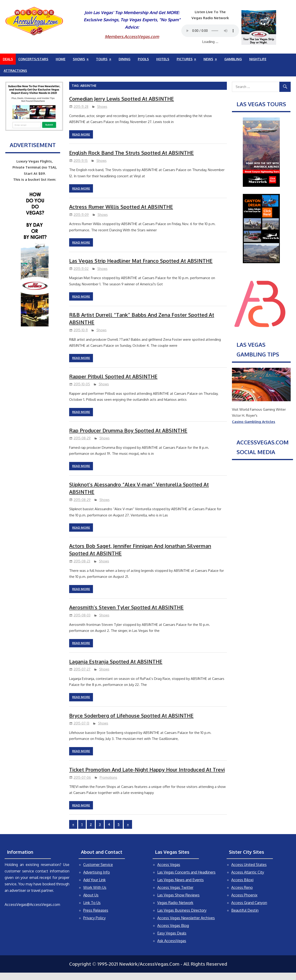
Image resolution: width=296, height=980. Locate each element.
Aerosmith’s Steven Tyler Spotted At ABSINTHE (128, 607)
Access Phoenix (244, 902)
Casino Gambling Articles (254, 422)
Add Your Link (94, 887)
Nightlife (258, 59)
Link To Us (92, 910)
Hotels (163, 59)
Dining (125, 59)
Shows (79, 59)
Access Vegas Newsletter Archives (186, 925)
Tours (102, 59)
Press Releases (96, 918)
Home (61, 59)
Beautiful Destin (245, 918)
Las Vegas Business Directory (182, 918)
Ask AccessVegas (172, 948)
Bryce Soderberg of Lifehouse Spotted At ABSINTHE (133, 715)
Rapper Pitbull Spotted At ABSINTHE (114, 376)
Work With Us (95, 895)
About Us (91, 902)
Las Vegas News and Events (180, 887)
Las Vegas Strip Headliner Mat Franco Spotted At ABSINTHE (142, 261)
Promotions (108, 785)
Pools (143, 59)
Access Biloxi (242, 887)
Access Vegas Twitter (175, 895)
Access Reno (242, 895)
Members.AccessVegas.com (132, 36)
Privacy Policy (94, 925)
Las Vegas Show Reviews (178, 902)
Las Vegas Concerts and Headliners (186, 880)
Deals (8, 59)
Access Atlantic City (248, 880)
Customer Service (98, 872)
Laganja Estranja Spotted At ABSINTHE (117, 661)
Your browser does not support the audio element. (210, 31)
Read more (81, 134)
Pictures (185, 59)
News (208, 59)
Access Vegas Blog (173, 933)
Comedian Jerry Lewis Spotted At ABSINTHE (123, 99)
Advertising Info (97, 880)
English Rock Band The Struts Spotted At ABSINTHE (133, 153)
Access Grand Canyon (249, 910)
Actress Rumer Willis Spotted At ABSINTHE (122, 207)
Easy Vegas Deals (172, 941)
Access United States (249, 872)
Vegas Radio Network (175, 910)
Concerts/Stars (33, 59)
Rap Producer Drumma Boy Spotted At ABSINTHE (129, 430)
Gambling (233, 59)
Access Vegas (169, 872)
